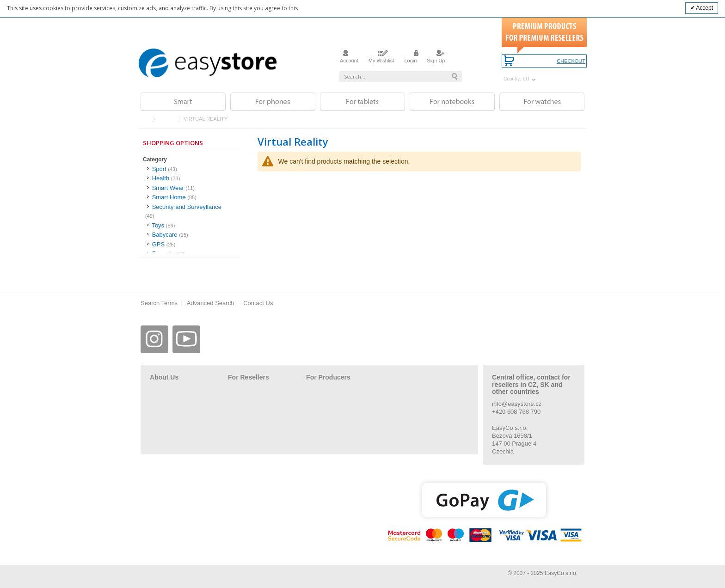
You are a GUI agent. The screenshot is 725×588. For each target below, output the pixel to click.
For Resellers (249, 377)
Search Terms (159, 303)
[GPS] (189, 245)
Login (410, 58)
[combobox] (401, 77)
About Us (164, 377)
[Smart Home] (189, 198)
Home (146, 119)
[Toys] (189, 226)
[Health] (189, 179)
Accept (704, 8)
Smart (166, 119)
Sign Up (436, 58)
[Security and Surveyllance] (189, 212)
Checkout (571, 61)
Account (349, 58)
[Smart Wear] (189, 188)
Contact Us (258, 303)
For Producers (328, 377)
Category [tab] (155, 159)
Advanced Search (211, 303)
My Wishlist (381, 58)
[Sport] (189, 169)
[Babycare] (189, 235)
